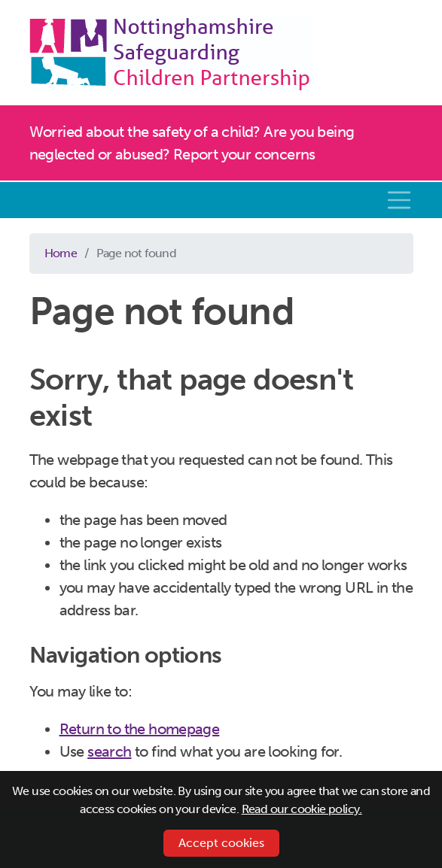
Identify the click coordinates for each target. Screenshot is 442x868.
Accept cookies (221, 843)
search (109, 751)
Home (61, 253)
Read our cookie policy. (302, 809)
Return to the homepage (140, 729)
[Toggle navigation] (399, 200)
